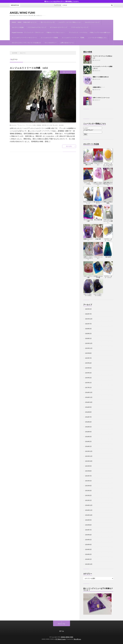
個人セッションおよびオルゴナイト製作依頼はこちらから (62, 1)
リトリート (69, 72)
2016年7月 (88, 417)
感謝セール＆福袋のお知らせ (101, 77)
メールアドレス (88, 130)
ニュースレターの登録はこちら (97, 38)
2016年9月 (88, 407)
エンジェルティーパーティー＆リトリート (24, 38)
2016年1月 (88, 446)
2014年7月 (88, 530)
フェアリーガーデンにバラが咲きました (66, 5)
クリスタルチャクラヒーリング (37, 27)
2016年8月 (88, 412)
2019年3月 (88, 373)
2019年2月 (88, 378)
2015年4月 (88, 486)
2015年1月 (88, 500)
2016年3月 (88, 437)
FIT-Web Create (61, 639)
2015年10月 (89, 461)
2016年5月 (88, 427)
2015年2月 (88, 495)
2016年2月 (88, 441)
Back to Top (61, 624)
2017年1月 (88, 387)
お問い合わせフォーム (67, 43)
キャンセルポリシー (51, 43)
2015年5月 (88, 481)
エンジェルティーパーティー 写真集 (73, 38)
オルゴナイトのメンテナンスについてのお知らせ (26, 43)
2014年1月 (88, 559)
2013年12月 (89, 564)
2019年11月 (89, 348)
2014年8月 (88, 525)
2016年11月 (89, 397)
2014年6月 (88, 535)
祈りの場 (50, 125)
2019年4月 (88, 368)
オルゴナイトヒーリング (92, 22)
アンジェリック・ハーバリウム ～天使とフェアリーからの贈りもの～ (90, 33)
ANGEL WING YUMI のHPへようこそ (24, 22)
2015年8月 (88, 471)
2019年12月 (89, 343)
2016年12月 (89, 392)
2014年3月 (88, 549)
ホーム (62, 631)
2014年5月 (88, 540)
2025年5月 (88, 309)
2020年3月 (88, 329)
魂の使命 (61, 125)
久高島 (34, 125)
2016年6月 (88, 422)
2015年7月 (88, 476)
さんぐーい (22, 125)
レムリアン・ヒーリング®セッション (70, 22)
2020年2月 (88, 334)
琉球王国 (44, 125)
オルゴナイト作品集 (18, 27)
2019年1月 (88, 383)
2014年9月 (88, 520)
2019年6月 (88, 363)
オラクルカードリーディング (59, 27)
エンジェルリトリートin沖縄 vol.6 (29, 68)
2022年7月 (88, 314)
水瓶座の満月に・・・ (99, 87)
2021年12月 (89, 319)
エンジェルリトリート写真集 (49, 38)
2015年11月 (89, 456)
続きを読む (69, 146)
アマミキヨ (29, 125)
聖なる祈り (55, 125)
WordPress (77, 639)
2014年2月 (88, 554)
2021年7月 (88, 324)
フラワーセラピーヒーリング (80, 27)
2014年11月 (89, 510)
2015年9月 (88, 466)
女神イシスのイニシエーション (101, 98)
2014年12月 (89, 505)
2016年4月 (88, 432)
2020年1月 (88, 338)
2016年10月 (89, 402)
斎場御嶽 (39, 125)
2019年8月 (88, 353)
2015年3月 (88, 491)
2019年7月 (88, 358)
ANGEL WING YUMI (22, 13)
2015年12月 (89, 451)
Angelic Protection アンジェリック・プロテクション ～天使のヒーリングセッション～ (38, 33)
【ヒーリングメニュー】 (48, 22)
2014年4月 (88, 544)
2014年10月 (89, 515)
